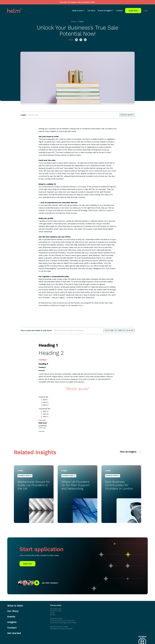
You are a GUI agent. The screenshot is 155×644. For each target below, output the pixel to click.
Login (146, 11)
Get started (14, 633)
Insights (81, 21)
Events (11, 617)
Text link (42, 420)
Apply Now (133, 11)
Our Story (91, 11)
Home (73, 21)
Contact (119, 11)
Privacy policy (56, 605)
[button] (78, 11)
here (81, 305)
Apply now (27, 564)
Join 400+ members (50, 583)
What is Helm (15, 606)
